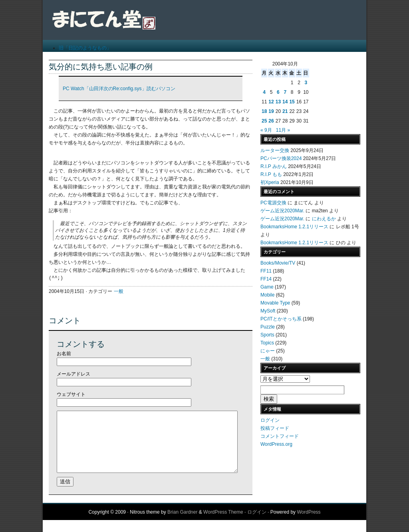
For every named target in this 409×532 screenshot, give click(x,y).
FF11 (266, 271)
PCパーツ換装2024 (281, 158)
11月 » (283, 130)
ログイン (270, 420)
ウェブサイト (71, 394)
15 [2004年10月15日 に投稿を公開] (292, 102)
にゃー (268, 351)
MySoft (268, 311)
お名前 (64, 354)
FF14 (266, 279)
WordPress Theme (223, 524)
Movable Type (275, 303)
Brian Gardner (182, 524)
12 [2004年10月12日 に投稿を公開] (271, 102)
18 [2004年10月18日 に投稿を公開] (264, 111)
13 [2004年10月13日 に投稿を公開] (278, 102)
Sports (267, 335)
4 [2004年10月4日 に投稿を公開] (264, 92)
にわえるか (324, 219)
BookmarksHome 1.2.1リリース (294, 227)
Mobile (267, 295)
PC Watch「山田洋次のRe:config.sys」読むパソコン (119, 89)
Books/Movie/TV (278, 263)
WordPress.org (276, 444)
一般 (119, 291)
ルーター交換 (275, 150)
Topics (267, 343)
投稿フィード (275, 428)
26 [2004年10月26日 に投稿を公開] (271, 121)
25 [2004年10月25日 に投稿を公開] (264, 121)
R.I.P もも (271, 174)
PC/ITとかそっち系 (281, 319)
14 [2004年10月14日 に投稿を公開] (285, 102)
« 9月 (266, 130)
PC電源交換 (273, 203)
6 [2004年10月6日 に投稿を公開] (278, 92)
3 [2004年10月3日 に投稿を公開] (306, 83)
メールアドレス (73, 374)
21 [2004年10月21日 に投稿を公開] (285, 111)
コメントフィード (280, 436)
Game (267, 287)
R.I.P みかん (274, 166)
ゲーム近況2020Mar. (282, 211)
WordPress (309, 524)
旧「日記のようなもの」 (85, 48)
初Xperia (270, 182)
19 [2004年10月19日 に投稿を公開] (271, 111)
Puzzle (268, 327)
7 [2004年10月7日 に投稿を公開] (285, 92)
